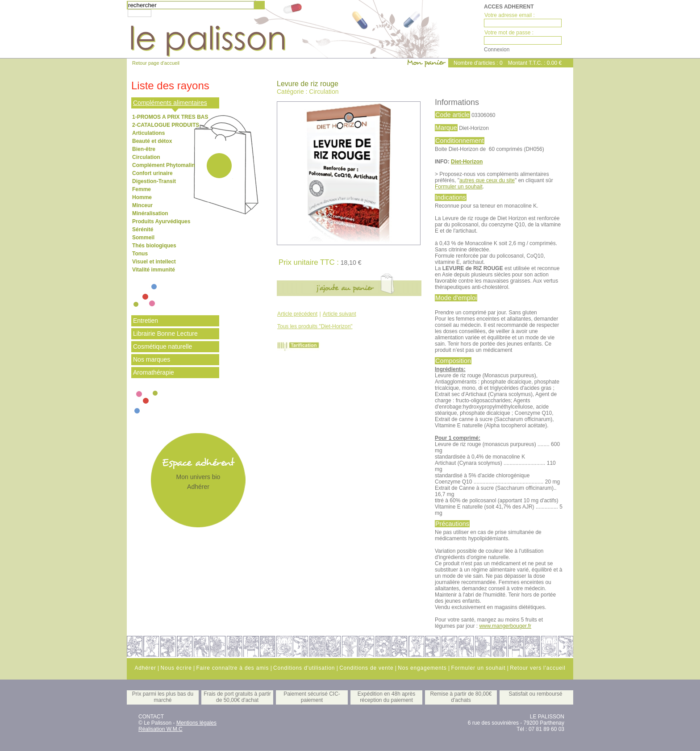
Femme (142, 189)
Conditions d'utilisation (304, 668)
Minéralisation (150, 213)
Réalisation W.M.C (160, 729)
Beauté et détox (152, 141)
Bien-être (144, 149)
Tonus (140, 254)
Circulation (146, 157)
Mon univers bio (198, 477)
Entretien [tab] (146, 321)
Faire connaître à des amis (232, 668)
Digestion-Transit (154, 181)
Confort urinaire (152, 173)
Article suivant (340, 314)
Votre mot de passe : (509, 33)
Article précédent (297, 314)
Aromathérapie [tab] (154, 372)
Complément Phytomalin (164, 165)
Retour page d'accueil (156, 63)
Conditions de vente (366, 668)
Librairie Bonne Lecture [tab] (165, 334)
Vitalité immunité (154, 270)
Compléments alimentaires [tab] (170, 103)
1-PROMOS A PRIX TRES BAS (170, 117)
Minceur (142, 205)
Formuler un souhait (459, 187)
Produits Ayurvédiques (161, 221)
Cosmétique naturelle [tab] (162, 346)
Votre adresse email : (510, 15)
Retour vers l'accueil (537, 668)
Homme (142, 197)
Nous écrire (176, 668)
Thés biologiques (154, 246)
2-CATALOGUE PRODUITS (166, 125)
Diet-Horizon (467, 162)
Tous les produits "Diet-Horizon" (315, 326)
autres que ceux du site (487, 180)
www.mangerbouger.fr (505, 626)
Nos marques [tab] (152, 359)
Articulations (148, 133)
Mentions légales (196, 723)
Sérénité (143, 229)
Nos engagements (422, 668)
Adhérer (198, 487)
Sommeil (143, 238)
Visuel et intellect (154, 262)
